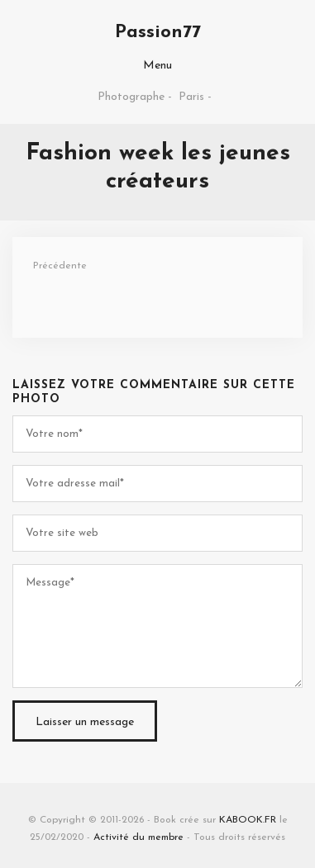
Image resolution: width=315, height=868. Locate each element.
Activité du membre (138, 837)
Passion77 (158, 33)
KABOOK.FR (248, 820)
